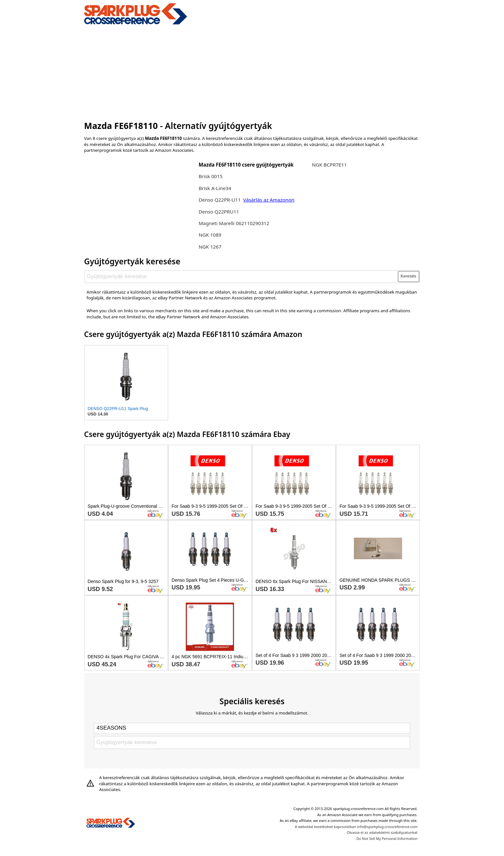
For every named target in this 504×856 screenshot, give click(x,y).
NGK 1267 (210, 247)
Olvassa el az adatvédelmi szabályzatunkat (382, 832)
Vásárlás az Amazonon (269, 200)
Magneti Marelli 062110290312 (234, 223)
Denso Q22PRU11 (219, 212)
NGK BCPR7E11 (330, 165)
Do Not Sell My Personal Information (387, 838)
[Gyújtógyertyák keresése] (241, 277)
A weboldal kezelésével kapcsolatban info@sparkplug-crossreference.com (356, 827)
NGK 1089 (210, 235)
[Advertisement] (252, 72)
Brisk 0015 (211, 176)
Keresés (408, 276)
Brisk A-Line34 (215, 188)
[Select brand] (252, 728)
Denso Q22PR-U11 (220, 200)
